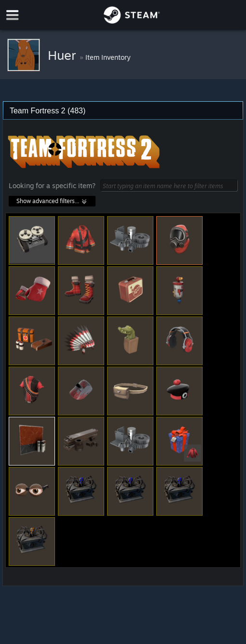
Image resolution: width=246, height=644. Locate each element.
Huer (64, 55)
